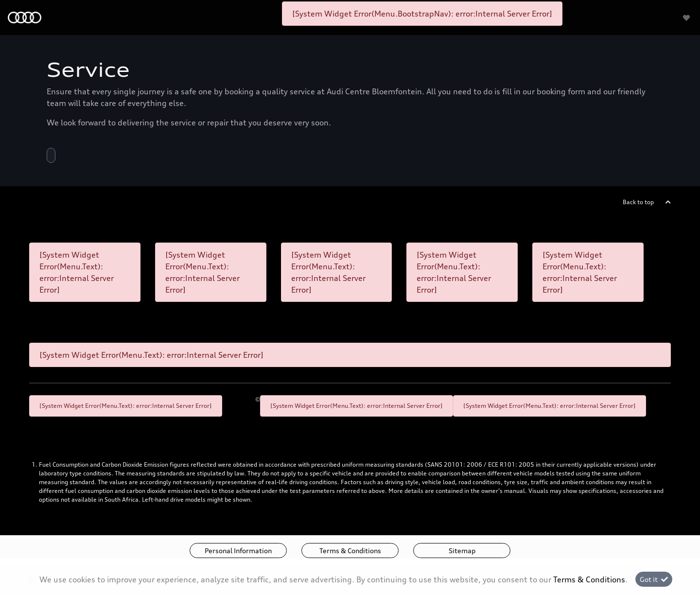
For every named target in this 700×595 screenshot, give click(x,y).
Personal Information (238, 551)
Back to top (638, 202)
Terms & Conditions (350, 551)
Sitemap (462, 551)
